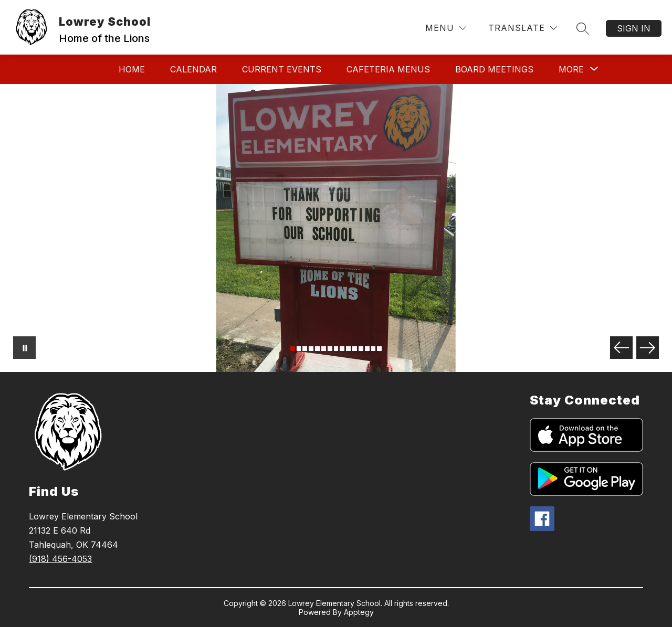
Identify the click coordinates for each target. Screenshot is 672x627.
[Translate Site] (523, 28)
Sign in (634, 28)
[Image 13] (367, 349)
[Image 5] (317, 349)
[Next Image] (648, 348)
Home (132, 69)
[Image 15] (379, 349)
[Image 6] (324, 349)
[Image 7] (330, 349)
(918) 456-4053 (60, 559)
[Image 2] (299, 349)
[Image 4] (311, 349)
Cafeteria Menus (388, 69)
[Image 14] (374, 349)
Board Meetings (494, 69)
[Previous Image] (621, 348)
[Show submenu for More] (571, 69)
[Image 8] (336, 349)
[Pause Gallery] (24, 348)
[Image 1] (293, 349)
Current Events (282, 69)
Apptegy (359, 612)
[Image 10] (348, 349)
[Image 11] (355, 349)
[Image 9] (342, 349)
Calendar (193, 69)
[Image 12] (361, 349)
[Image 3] (305, 349)
